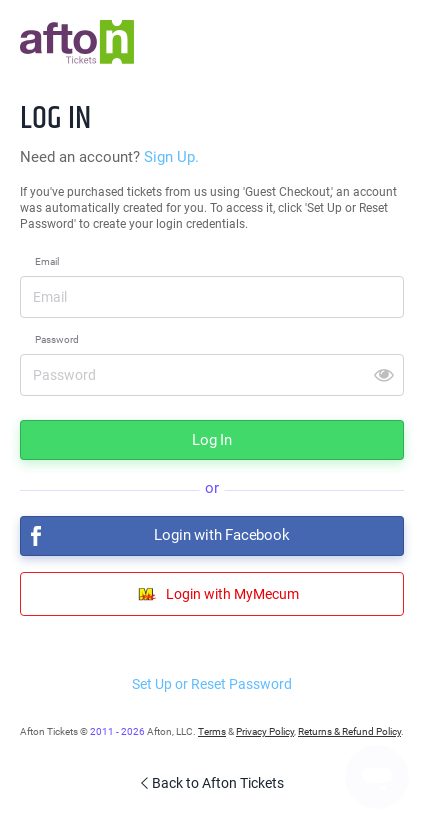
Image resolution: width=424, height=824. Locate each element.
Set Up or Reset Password (212, 684)
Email (47, 261)
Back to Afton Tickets (212, 783)
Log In (212, 440)
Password (57, 339)
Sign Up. (171, 157)
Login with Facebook (155, 536)
